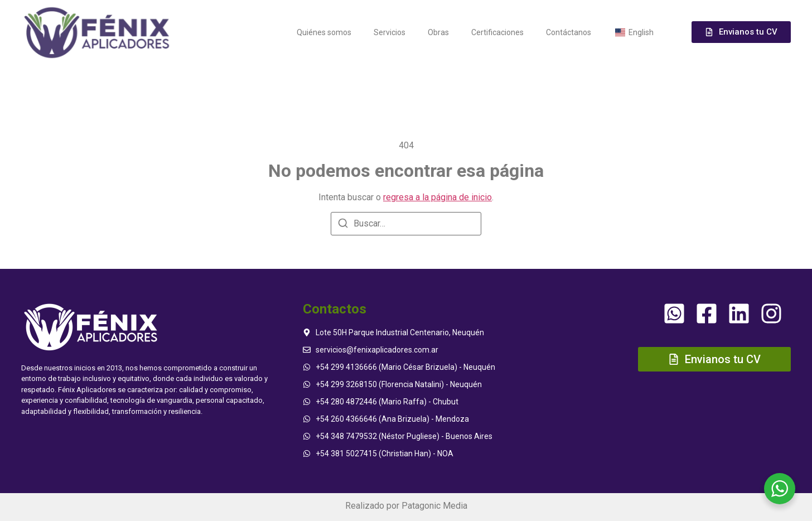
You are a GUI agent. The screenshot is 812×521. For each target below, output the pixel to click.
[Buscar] (343, 225)
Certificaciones (497, 32)
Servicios (390, 32)
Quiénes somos (324, 32)
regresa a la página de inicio (438, 197)
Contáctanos (569, 32)
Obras (438, 32)
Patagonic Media (434, 506)
